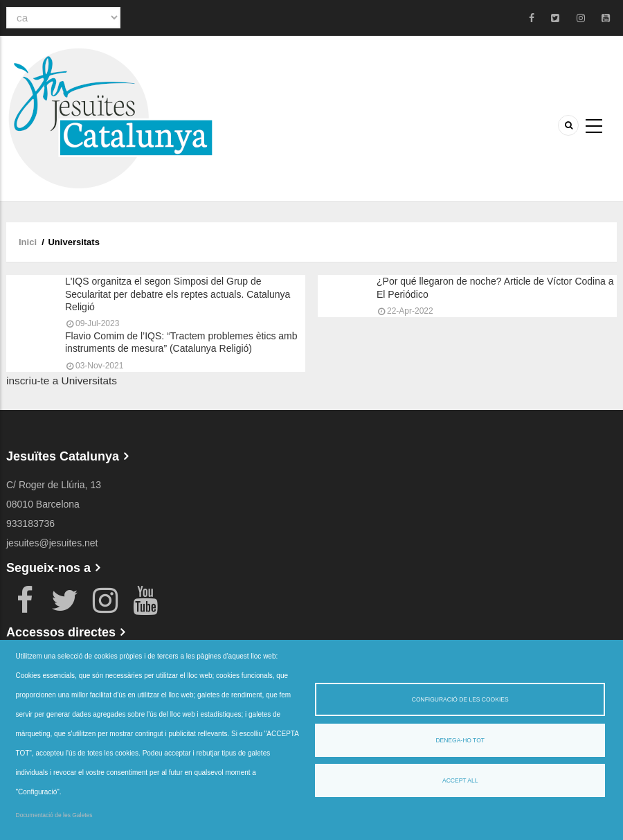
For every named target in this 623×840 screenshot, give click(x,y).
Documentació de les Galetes (54, 815)
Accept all (460, 780)
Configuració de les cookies (460, 699)
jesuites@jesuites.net (52, 543)
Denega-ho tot (460, 740)
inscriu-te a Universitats (62, 381)
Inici (28, 242)
